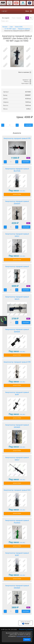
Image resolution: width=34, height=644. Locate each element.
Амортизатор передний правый (17, 266)
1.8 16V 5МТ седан (10, 29)
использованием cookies (24, 636)
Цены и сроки (17, 194)
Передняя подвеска (24, 29)
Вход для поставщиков (26, 629)
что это (22, 191)
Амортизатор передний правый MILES (17, 298)
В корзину (28, 125)
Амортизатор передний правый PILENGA (17, 522)
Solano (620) (19, 27)
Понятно (27, 640)
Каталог (5, 27)
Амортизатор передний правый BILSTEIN (17, 170)
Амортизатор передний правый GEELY (17, 235)
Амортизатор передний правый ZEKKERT (17, 202)
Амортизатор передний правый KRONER (17, 426)
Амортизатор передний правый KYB (17, 138)
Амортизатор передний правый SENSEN (17, 331)
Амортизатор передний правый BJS (17, 490)
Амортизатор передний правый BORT (17, 393)
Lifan (11, 27)
